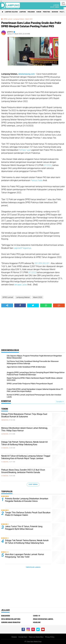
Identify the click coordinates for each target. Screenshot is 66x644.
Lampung (23, 12)
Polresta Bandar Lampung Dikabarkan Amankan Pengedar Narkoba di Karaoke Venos (27, 500)
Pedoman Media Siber (36, 637)
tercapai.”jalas (21, 285)
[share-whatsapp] (46, 305)
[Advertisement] (33, 326)
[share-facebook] (20, 305)
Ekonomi (55, 12)
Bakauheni (6, 616)
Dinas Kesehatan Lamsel (43, 619)
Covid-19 (37, 616)
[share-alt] (7, 305)
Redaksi (14, 637)
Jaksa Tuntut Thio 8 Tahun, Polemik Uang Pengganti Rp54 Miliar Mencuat (24, 528)
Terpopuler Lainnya (33, 567)
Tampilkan (60, 402)
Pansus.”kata (37, 180)
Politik (62, 12)
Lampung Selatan (11, 12)
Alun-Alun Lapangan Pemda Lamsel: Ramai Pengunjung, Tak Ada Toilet (24, 556)
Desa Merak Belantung (11, 619)
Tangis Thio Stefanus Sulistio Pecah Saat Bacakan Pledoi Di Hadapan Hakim (28, 514)
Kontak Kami (23, 637)
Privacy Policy (50, 637)
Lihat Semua (33, 484)
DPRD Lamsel (8, 19)
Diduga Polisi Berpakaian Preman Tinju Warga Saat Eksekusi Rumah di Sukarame (24, 415)
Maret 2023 (29, 19)
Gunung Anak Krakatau (11, 622)
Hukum (39, 12)
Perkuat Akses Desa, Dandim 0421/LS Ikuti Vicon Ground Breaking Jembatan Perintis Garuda (23, 471)
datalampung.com (27, 74)
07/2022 (48, 165)
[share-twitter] (33, 305)
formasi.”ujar (25, 150)
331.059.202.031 (42, 263)
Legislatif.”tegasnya (22, 248)
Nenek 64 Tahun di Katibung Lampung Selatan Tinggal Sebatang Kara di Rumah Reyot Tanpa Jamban (26, 457)
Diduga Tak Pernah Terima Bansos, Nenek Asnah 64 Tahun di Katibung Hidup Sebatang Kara (24, 443)
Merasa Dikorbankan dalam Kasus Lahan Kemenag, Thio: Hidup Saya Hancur (24, 429)
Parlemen (31, 12)
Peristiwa (47, 12)
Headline (37, 622)
